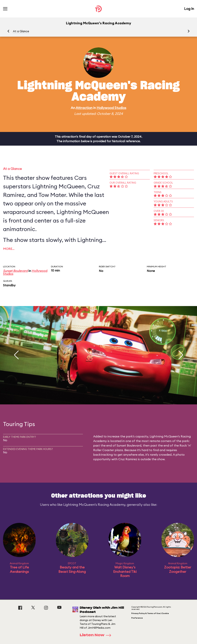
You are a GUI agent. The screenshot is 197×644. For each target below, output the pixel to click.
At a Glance (21, 31)
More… (9, 249)
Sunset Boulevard (15, 271)
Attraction (84, 108)
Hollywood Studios (111, 108)
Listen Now (97, 635)
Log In (189, 9)
